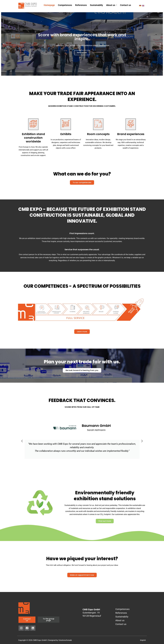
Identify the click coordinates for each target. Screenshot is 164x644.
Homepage (49, 5)
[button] (111, 5)
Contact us (126, 5)
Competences (65, 5)
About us (111, 5)
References (81, 5)
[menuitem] (140, 6)
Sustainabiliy (96, 5)
